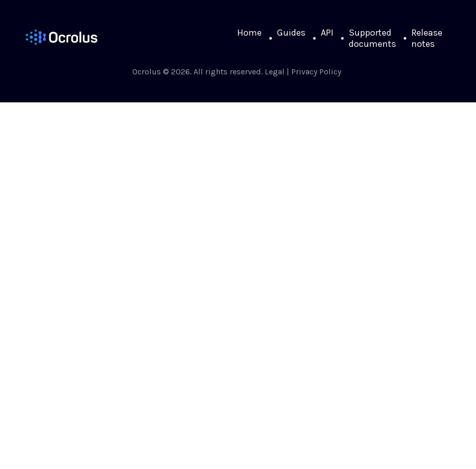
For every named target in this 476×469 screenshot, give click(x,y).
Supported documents (372, 38)
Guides (291, 33)
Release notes (427, 38)
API (327, 33)
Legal (275, 72)
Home (249, 33)
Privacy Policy (316, 72)
